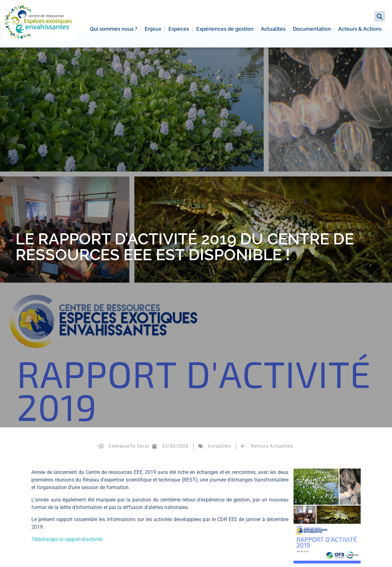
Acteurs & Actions (360, 29)
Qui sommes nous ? (114, 29)
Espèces (179, 29)
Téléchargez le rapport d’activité (67, 539)
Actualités (273, 29)
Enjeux (153, 29)
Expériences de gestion (225, 29)
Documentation (312, 29)
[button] (380, 16)
